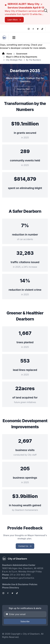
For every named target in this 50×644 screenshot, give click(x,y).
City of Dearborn (31, 634)
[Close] (41, 4)
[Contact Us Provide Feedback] (25, 546)
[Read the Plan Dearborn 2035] (25, 89)
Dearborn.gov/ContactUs (22, 578)
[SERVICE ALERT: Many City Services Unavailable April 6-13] (14, 20)
